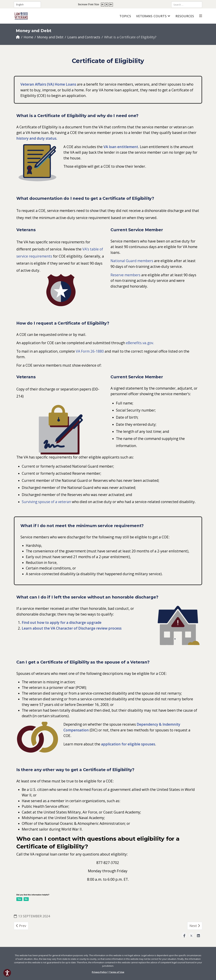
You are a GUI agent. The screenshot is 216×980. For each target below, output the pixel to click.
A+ (111, 5)
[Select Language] (27, 5)
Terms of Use (117, 972)
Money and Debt (50, 37)
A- (103, 5)
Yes (19, 899)
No (26, 899)
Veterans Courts (151, 16)
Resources (185, 16)
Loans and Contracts (84, 37)
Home (28, 37)
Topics (125, 16)
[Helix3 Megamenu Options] (201, 16)
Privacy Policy (99, 972)
